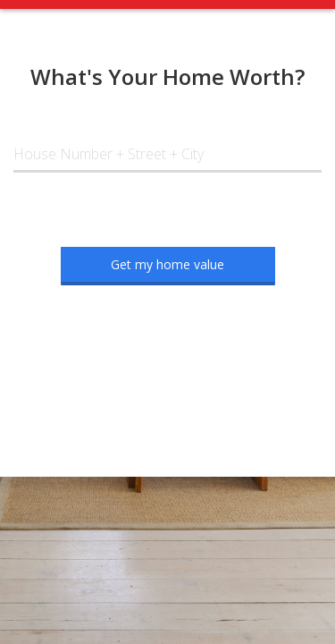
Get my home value (167, 264)
